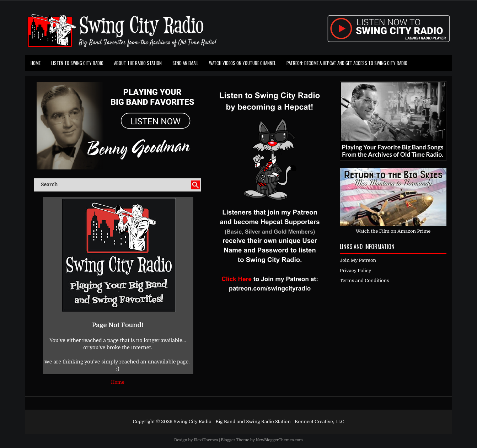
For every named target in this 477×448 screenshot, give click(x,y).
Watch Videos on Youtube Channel (242, 63)
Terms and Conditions (365, 280)
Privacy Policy (355, 271)
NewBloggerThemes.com (279, 440)
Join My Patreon (358, 260)
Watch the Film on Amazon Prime (393, 231)
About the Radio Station (138, 63)
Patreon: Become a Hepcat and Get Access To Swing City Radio (347, 63)
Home (36, 63)
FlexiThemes (206, 440)
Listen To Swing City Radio (77, 63)
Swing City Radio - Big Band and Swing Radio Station (232, 422)
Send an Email (185, 63)
